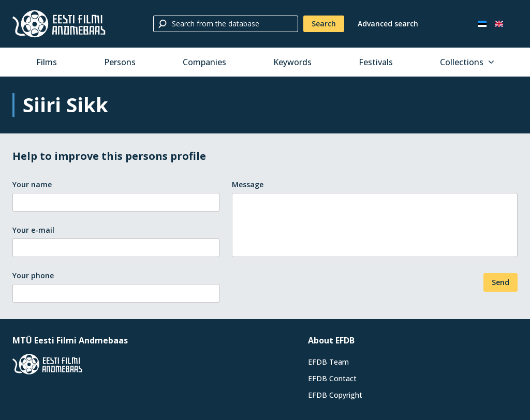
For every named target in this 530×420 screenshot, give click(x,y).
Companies (204, 62)
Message (248, 184)
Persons (120, 62)
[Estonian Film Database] (59, 24)
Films (47, 62)
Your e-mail (33, 230)
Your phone (33, 275)
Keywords (292, 62)
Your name (32, 184)
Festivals (376, 62)
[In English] (499, 24)
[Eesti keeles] (482, 24)
